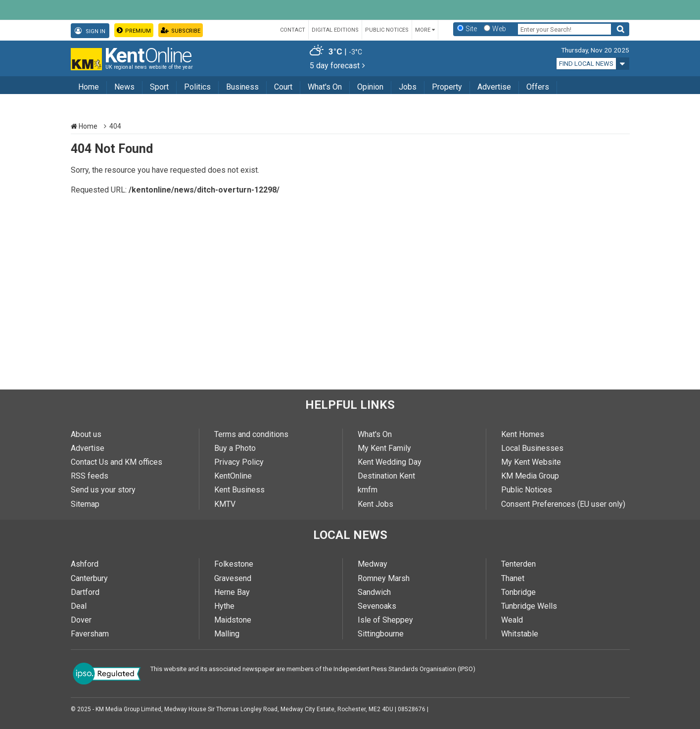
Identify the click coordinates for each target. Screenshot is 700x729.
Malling (227, 634)
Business (242, 87)
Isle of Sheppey (385, 620)
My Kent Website (531, 462)
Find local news (586, 64)
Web (499, 29)
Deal (79, 606)
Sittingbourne (381, 634)
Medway (373, 564)
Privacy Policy (239, 462)
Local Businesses (532, 448)
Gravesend (233, 578)
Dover (81, 620)
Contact (293, 30)
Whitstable (520, 634)
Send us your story (103, 490)
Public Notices (387, 30)
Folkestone (234, 564)
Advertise (494, 87)
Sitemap (85, 504)
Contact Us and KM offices (117, 462)
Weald (512, 620)
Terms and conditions (251, 434)
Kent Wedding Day (390, 462)
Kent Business (239, 490)
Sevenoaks (377, 606)
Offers (538, 87)
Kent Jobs (375, 504)
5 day (337, 66)
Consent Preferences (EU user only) (563, 504)
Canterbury (89, 578)
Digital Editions (335, 30)
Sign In (90, 31)
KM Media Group (530, 476)
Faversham (90, 634)
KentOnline (233, 476)
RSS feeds (90, 476)
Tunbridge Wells (529, 606)
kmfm (368, 490)
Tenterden (518, 564)
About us (86, 434)
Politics (197, 87)
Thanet (513, 578)
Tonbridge (518, 592)
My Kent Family (384, 448)
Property (447, 87)
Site (471, 29)
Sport (159, 87)
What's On (325, 87)
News (124, 87)
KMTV (225, 504)
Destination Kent (386, 476)
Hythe (224, 606)
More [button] (425, 30)
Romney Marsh (384, 578)
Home (89, 87)
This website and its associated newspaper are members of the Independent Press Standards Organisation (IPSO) (313, 669)
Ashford (85, 564)
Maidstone (233, 620)
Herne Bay (232, 592)
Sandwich (374, 592)
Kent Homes (523, 434)
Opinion (370, 87)
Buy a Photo (235, 448)
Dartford (85, 592)
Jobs (408, 87)
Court (283, 87)
